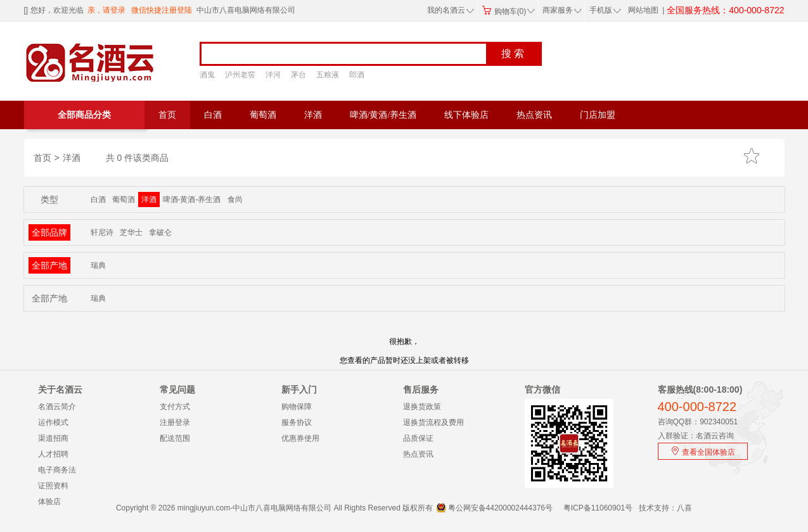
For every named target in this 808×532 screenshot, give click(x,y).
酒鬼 (207, 75)
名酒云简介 (57, 407)
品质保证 (418, 438)
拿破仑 (160, 232)
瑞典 (98, 265)
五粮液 (328, 75)
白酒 (213, 115)
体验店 (49, 502)
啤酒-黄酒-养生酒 (192, 199)
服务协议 (297, 422)
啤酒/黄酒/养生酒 (383, 115)
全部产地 (49, 265)
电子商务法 (57, 470)
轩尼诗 (102, 232)
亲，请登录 (106, 10)
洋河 (273, 75)
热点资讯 (534, 115)
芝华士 (131, 232)
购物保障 (297, 407)
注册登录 (175, 422)
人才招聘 (53, 454)
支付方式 (175, 407)
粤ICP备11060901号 (598, 508)
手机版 (604, 10)
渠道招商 (53, 438)
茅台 (298, 75)
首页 (167, 115)
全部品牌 (49, 232)
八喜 (684, 508)
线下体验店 (466, 115)
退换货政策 (422, 407)
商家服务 (562, 10)
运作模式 (53, 422)
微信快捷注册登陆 (162, 10)
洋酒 (313, 115)
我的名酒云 (451, 10)
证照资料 (53, 486)
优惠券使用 (300, 438)
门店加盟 (598, 115)
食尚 (235, 199)
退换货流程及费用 (433, 422)
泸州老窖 (240, 75)
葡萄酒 (263, 115)
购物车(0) (508, 11)
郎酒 (357, 75)
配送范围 (175, 438)
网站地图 (643, 10)
